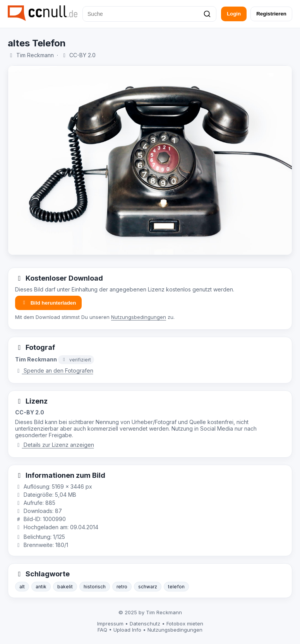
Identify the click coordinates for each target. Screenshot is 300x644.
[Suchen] (207, 14)
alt (22, 587)
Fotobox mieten (185, 624)
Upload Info (127, 630)
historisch (95, 587)
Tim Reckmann (35, 55)
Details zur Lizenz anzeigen (55, 445)
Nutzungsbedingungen (139, 317)
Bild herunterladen (48, 303)
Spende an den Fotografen (54, 371)
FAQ (102, 630)
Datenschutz (145, 624)
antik (41, 587)
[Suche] (149, 14)
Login (234, 14)
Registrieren (271, 14)
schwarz (148, 587)
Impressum (110, 624)
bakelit (65, 587)
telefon (176, 587)
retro (122, 587)
